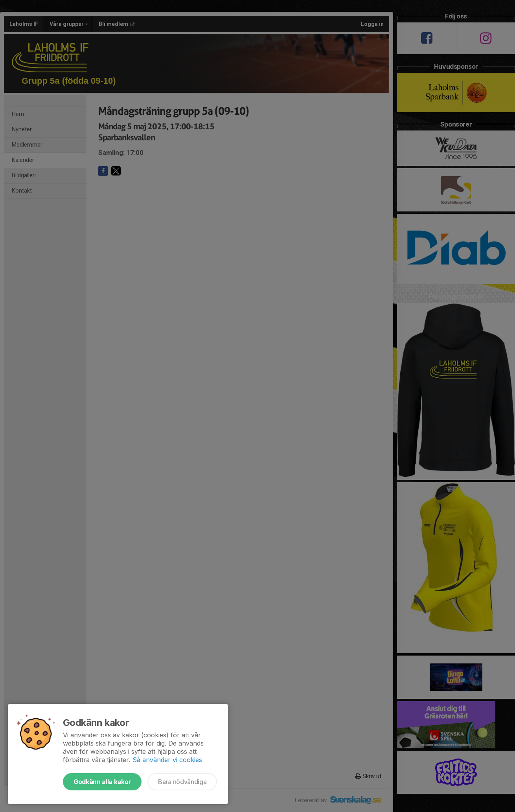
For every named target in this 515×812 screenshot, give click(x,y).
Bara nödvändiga (182, 782)
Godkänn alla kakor (102, 782)
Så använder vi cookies (167, 760)
